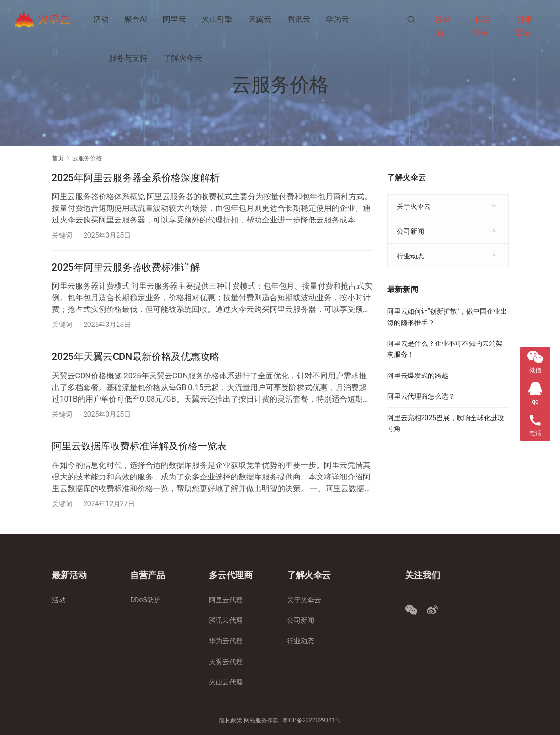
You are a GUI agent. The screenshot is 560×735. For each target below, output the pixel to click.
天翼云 (260, 19)
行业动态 (410, 256)
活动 (101, 19)
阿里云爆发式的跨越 (418, 376)
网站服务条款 (261, 721)
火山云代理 (226, 682)
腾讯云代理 (226, 620)
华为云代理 (226, 641)
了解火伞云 (183, 58)
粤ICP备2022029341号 (311, 721)
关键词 (62, 235)
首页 (58, 158)
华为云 (338, 19)
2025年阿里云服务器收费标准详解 (126, 267)
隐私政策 (231, 721)
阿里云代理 (226, 600)
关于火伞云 (414, 206)
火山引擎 (217, 19)
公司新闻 (410, 231)
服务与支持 (128, 58)
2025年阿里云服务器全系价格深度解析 (136, 178)
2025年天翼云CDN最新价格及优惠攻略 (136, 357)
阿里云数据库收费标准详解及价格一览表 (139, 446)
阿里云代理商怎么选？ (421, 396)
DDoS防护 (145, 600)
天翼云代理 (226, 662)
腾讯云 (299, 19)
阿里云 (174, 19)
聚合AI (136, 19)
